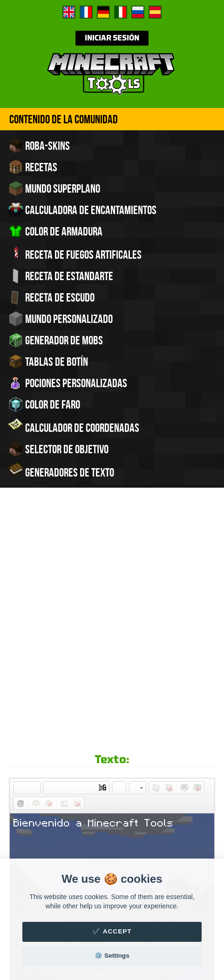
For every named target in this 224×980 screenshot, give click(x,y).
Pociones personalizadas (68, 383)
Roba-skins (39, 146)
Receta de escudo (51, 297)
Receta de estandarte (61, 276)
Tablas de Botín (48, 362)
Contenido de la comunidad (64, 119)
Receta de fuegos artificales (75, 254)
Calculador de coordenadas (74, 427)
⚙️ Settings (112, 956)
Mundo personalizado (61, 319)
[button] (20, 564)
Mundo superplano (54, 188)
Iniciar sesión (112, 38)
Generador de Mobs (56, 340)
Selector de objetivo (58, 449)
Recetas (33, 167)
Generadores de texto (61, 471)
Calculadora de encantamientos (82, 210)
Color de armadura (55, 231)
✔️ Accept (112, 931)
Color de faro (44, 404)
